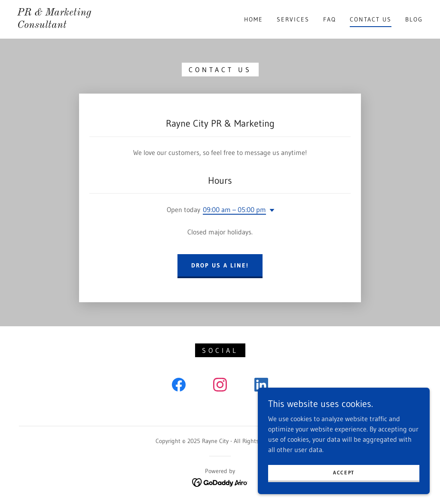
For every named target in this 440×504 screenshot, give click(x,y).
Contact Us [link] (371, 19)
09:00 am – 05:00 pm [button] (234, 209)
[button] (270, 210)
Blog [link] (414, 19)
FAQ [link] (330, 19)
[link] (71, 25)
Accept (344, 472)
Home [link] (254, 19)
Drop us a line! (220, 265)
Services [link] (293, 19)
